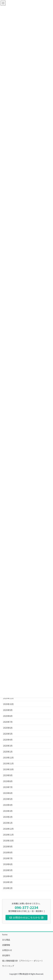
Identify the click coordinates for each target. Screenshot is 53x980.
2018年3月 (8, 882)
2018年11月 (8, 835)
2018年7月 (8, 858)
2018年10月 (8, 841)
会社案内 (6, 955)
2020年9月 (8, 710)
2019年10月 (8, 769)
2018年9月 (8, 846)
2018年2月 (8, 888)
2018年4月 (8, 876)
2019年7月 (8, 787)
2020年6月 (8, 728)
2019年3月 (8, 811)
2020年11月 (8, 698)
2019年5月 (8, 799)
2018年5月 (8, 870)
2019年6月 (8, 793)
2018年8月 (8, 852)
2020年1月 (8, 752)
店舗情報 (6, 945)
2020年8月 (8, 716)
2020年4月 (8, 740)
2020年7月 (8, 722)
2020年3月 (8, 746)
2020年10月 (8, 704)
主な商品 (6, 940)
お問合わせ (7, 950)
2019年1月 (8, 823)
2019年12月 (8, 758)
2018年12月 (8, 829)
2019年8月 (8, 781)
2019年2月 (8, 817)
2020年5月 (8, 734)
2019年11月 (8, 763)
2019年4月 (8, 805)
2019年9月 (8, 775)
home (5, 934)
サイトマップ (8, 966)
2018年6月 (8, 864)
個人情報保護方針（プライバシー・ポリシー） (23, 961)
